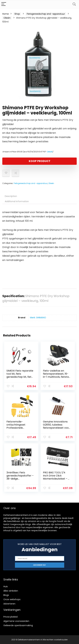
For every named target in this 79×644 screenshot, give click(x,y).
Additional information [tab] (17, 201)
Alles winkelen (11, 591)
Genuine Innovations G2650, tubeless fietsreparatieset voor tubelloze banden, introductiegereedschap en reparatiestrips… (57, 429)
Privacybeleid (10, 617)
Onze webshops (12, 599)
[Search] (74, 4)
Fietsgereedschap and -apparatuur (46, 14)
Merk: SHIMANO (38, 318)
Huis (6, 586)
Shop (17, 14)
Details (50, 152)
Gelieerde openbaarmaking (18, 625)
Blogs (6, 595)
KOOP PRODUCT (40, 161)
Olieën (7, 18)
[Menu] (4, 4)
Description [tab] (11, 196)
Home (6, 14)
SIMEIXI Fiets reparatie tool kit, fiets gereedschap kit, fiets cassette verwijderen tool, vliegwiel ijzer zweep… (20, 378)
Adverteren (9, 604)
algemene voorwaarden (16, 621)
